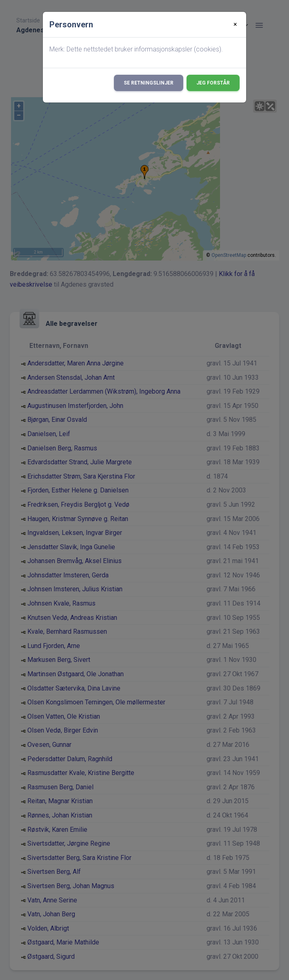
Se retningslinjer (149, 83)
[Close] (235, 24)
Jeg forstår (213, 83)
